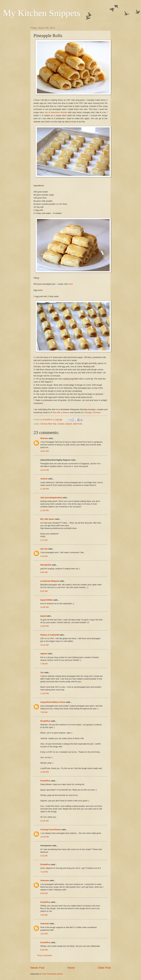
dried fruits (78, 424)
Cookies (61, 424)
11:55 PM (44, 510)
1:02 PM (44, 934)
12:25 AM (44, 821)
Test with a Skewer (61, 412)
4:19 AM (44, 556)
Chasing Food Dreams (51, 830)
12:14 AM (44, 645)
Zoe (42, 672)
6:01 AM (44, 591)
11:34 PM (44, 693)
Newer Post (37, 968)
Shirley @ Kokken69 (50, 635)
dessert (69, 424)
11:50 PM (44, 772)
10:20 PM (44, 837)
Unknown (45, 880)
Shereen (44, 438)
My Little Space (47, 519)
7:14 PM (44, 872)
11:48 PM (44, 489)
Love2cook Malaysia (50, 581)
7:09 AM (44, 712)
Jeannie (44, 479)
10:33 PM (44, 470)
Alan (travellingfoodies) (51, 498)
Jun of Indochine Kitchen (56, 112)
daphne (44, 654)
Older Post (104, 968)
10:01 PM (44, 451)
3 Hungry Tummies (92, 412)
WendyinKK (46, 565)
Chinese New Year (48, 424)
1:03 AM (44, 915)
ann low (44, 549)
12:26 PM (44, 626)
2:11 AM (44, 540)
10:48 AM (44, 607)
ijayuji (43, 616)
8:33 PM (44, 893)
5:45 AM (44, 572)
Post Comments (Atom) (52, 974)
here (71, 284)
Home (71, 968)
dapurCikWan (47, 600)
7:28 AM (44, 664)
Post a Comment (45, 955)
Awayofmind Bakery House (53, 702)
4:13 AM (44, 856)
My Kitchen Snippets (42, 13)
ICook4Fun (45, 721)
